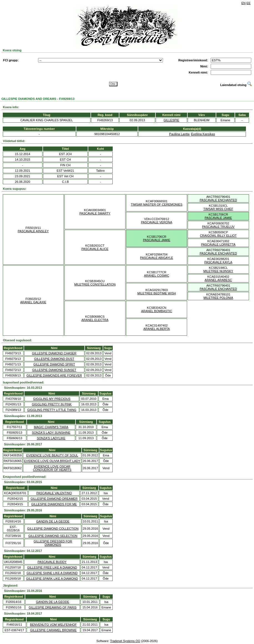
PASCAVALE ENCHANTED (218, 200)
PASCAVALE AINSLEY (33, 231)
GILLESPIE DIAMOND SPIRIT (54, 364)
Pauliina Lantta (179, 134)
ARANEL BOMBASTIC (156, 311)
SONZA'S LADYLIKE (51, 438)
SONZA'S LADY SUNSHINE (51, 433)
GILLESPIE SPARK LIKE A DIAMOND (52, 579)
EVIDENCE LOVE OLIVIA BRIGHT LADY (52, 461)
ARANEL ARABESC (218, 280)
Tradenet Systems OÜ (125, 641)
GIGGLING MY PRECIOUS (52, 399)
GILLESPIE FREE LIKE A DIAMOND (52, 567)
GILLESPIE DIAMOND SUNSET (54, 370)
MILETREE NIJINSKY (218, 271)
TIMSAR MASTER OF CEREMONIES (157, 204)
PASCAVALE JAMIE (218, 218)
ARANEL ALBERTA (157, 329)
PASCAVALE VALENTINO (54, 493)
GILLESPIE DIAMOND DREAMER (54, 499)
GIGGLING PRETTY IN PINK (52, 404)
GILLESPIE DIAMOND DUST (54, 359)
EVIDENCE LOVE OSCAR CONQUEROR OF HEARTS (52, 468)
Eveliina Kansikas (203, 134)
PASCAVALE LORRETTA (218, 244)
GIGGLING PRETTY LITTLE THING (52, 410)
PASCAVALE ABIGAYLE (157, 258)
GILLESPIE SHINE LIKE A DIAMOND (52, 573)
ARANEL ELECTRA (95, 320)
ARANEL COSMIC (157, 276)
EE (249, 3)
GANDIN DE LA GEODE (53, 521)
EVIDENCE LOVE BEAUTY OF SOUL (52, 455)
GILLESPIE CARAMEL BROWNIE (53, 630)
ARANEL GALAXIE (33, 302)
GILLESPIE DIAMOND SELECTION (53, 536)
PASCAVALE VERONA (157, 222)
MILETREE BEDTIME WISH (157, 293)
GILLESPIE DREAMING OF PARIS (52, 607)
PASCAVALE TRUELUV (218, 227)
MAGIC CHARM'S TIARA (51, 427)
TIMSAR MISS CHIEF (218, 209)
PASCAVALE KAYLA (218, 262)
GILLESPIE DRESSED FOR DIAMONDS (53, 543)
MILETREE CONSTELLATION (95, 284)
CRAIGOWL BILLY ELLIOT (218, 236)
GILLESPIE (171, 120)
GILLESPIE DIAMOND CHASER (54, 353)
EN (244, 3)
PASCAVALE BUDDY (52, 562)
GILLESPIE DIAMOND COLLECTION (53, 529)
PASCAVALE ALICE (95, 249)
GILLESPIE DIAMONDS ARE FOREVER (54, 375)
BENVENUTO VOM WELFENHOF (53, 625)
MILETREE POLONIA (218, 298)
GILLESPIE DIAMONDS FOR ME (54, 504)
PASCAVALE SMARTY (95, 213)
